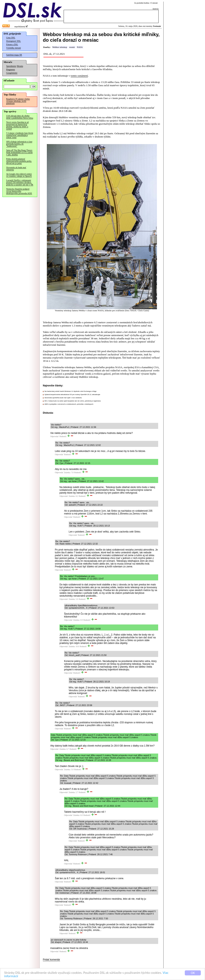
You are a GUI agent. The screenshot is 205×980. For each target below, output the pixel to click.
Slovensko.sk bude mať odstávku (16, 169)
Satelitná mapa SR (14, 55)
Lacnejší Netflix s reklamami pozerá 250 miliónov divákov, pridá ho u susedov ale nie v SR (20, 182)
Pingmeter (11, 69)
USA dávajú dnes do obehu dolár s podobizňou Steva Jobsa (20, 117)
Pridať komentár (51, 960)
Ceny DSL (11, 38)
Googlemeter (12, 73)
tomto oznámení (79, 76)
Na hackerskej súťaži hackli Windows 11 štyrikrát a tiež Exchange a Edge (70, 391)
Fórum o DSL (12, 44)
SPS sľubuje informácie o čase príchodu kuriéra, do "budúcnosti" (19, 144)
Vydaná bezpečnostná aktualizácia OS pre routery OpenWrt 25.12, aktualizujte (72, 395)
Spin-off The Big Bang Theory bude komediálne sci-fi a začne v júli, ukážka (19, 152)
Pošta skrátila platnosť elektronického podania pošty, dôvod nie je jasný (19, 161)
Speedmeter (11, 66)
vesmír (72, 47)
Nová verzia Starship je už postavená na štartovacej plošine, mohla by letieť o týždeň (17, 125)
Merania (20, 66)
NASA (80, 47)
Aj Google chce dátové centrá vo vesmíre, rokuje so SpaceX (19, 175)
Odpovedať (54, 436)
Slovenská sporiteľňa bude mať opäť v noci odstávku (63, 398)
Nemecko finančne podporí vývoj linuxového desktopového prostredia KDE (19, 191)
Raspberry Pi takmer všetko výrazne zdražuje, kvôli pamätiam (18, 101)
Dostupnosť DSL (14, 41)
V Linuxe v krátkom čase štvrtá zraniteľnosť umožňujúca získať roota (20, 135)
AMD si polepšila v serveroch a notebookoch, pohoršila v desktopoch (69, 404)
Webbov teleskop (60, 47)
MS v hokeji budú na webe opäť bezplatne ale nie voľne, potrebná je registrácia (73, 401)
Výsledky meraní (14, 48)
